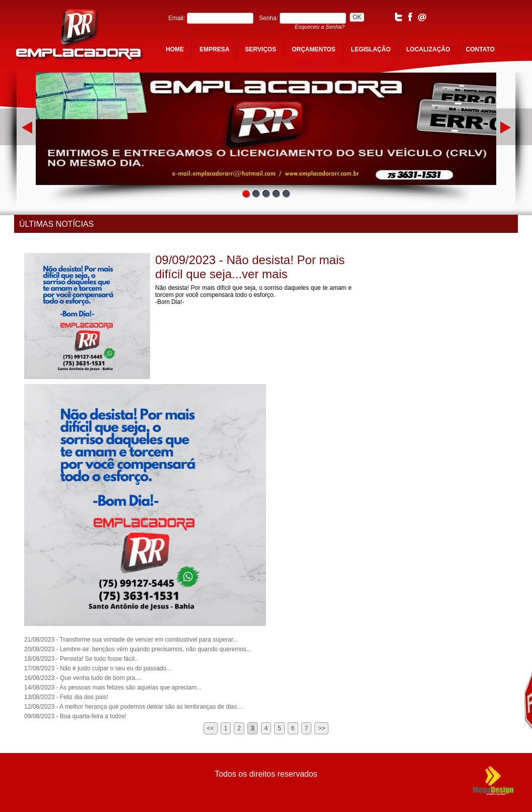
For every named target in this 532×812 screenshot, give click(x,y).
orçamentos (313, 49)
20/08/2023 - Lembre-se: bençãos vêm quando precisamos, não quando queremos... (138, 649)
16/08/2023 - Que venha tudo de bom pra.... (83, 678)
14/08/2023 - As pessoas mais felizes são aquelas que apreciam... (113, 688)
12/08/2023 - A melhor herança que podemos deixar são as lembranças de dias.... (134, 707)
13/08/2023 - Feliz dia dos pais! (66, 697)
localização (428, 49)
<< (211, 728)
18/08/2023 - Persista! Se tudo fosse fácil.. (81, 659)
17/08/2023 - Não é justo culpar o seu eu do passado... (98, 668)
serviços (260, 49)
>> (321, 728)
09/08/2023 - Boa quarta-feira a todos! (75, 716)
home (175, 49)
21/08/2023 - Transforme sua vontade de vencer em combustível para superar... (131, 640)
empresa (214, 49)
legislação (371, 49)
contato (480, 49)
